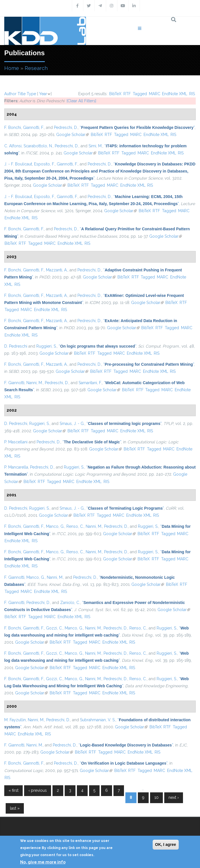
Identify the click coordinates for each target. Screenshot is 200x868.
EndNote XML (175, 94)
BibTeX (115, 94)
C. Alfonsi (13, 146)
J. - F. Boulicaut (18, 164)
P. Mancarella (16, 467)
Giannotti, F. (33, 127)
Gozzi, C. (54, 628)
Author (10, 94)
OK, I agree (166, 844)
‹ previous (38, 790)
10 (156, 797)
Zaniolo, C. (70, 603)
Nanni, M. (35, 383)
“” (137, 127)
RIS (192, 94)
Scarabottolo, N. (38, 146)
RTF (127, 94)
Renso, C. (75, 526)
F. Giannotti (14, 383)
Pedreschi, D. (66, 127)
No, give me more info (43, 862)
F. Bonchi (13, 127)
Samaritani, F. (90, 383)
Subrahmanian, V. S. (98, 720)
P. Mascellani (16, 442)
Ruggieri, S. (47, 346)
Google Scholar (72, 135)
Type (31, 94)
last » (15, 808)
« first (13, 790)
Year (43, 94)
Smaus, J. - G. (72, 424)
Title (22, 94)
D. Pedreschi (16, 346)
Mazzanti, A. (57, 270)
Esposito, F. (44, 164)
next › (174, 797)
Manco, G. (55, 526)
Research (36, 68)
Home (12, 68)
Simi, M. (95, 146)
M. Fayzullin (15, 720)
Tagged (140, 94)
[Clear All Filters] (81, 101)
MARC (155, 94)
